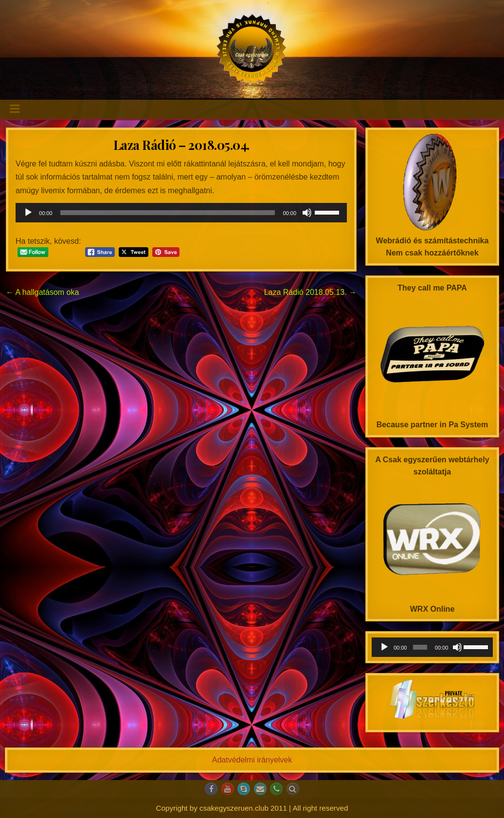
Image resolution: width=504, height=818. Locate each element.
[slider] (168, 213)
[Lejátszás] (28, 213)
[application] (181, 213)
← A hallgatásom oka (42, 292)
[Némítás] (307, 213)
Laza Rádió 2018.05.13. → (310, 292)
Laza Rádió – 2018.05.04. (181, 145)
